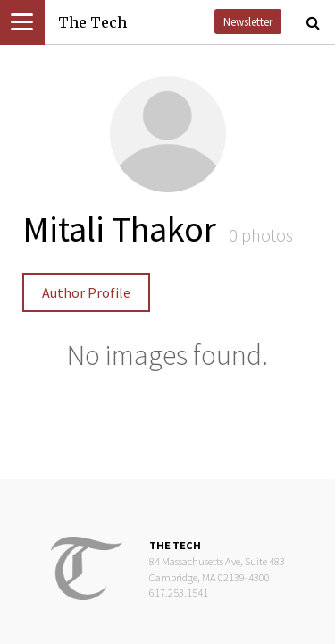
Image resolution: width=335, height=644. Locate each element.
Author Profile (86, 292)
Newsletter (248, 21)
